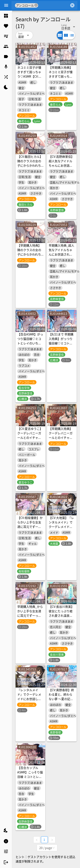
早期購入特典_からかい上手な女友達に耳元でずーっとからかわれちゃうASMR (30, 615)
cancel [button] (36, 5)
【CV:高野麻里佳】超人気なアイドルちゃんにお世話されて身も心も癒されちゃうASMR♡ (61, 165)
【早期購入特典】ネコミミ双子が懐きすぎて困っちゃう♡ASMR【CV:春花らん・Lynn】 (61, 76)
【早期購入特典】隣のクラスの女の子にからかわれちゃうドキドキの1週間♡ (30, 254)
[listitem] (6, 16)
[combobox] (54, 5)
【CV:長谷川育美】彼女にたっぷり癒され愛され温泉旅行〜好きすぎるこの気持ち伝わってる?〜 (61, 618)
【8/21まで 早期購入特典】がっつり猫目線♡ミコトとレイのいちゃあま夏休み (61, 343)
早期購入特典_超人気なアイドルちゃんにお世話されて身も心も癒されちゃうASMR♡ (61, 254)
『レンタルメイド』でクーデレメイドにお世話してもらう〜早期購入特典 (29, 699)
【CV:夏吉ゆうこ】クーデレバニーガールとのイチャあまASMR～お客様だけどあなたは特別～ (30, 440)
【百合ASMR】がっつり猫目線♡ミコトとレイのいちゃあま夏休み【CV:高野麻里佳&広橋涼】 (30, 343)
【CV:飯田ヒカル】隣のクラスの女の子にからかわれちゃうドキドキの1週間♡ (30, 165)
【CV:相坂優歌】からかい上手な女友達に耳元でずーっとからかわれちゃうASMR (30, 527)
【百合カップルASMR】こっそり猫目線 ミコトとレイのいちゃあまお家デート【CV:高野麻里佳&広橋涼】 (30, 779)
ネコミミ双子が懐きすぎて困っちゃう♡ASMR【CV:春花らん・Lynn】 (29, 74)
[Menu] (6, 5)
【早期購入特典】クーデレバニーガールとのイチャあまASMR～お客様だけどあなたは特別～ (62, 440)
